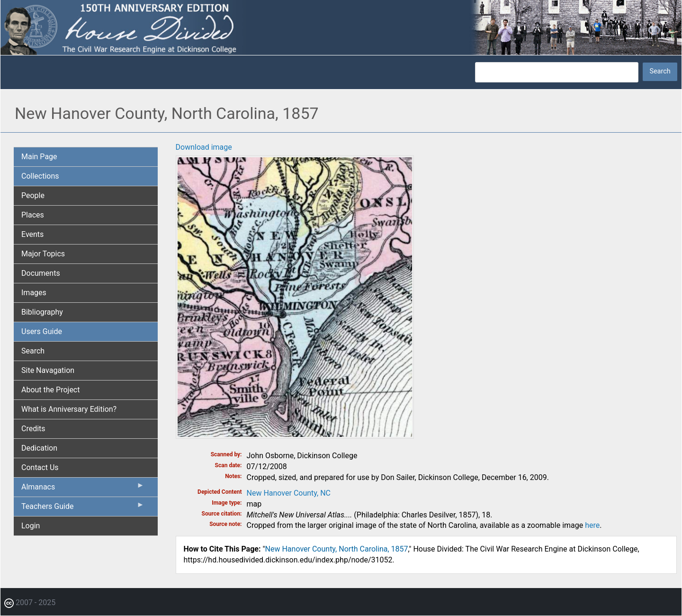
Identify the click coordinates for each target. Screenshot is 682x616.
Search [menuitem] (33, 351)
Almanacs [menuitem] (83, 489)
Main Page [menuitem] (39, 157)
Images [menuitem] (34, 293)
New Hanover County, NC (289, 493)
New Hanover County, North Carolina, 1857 (337, 549)
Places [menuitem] (33, 215)
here (592, 525)
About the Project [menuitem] (50, 390)
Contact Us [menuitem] (40, 467)
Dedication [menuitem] (39, 448)
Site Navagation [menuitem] (48, 370)
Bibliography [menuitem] (42, 312)
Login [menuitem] (31, 526)
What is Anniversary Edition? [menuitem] (69, 409)
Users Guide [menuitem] (42, 331)
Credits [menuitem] (33, 429)
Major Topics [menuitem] (43, 254)
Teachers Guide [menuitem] (83, 508)
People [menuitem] (33, 195)
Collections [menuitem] (40, 176)
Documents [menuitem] (41, 273)
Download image (204, 147)
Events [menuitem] (32, 234)
